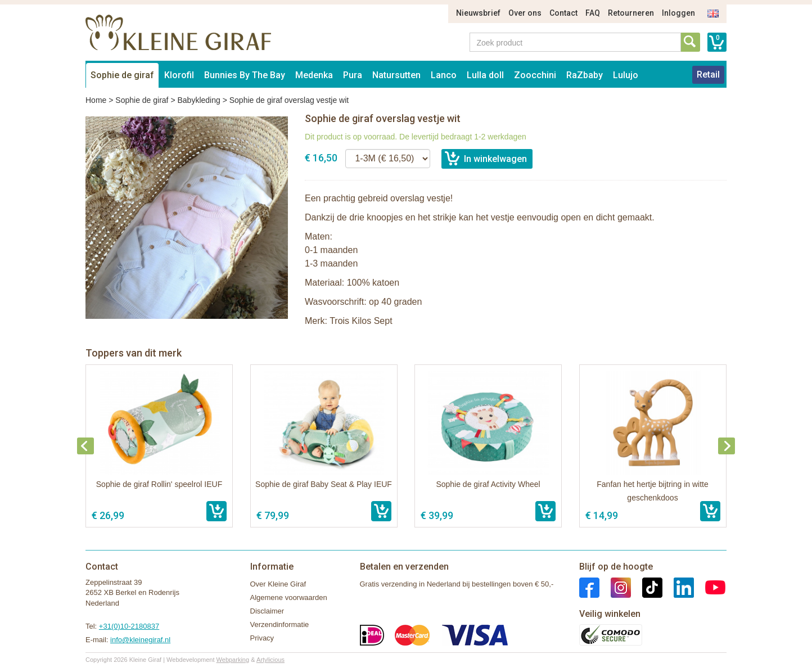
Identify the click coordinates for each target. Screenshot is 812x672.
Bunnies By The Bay (245, 75)
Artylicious (270, 660)
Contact (563, 13)
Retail (708, 75)
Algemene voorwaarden (289, 597)
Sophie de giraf (122, 75)
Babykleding (199, 100)
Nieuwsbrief (478, 13)
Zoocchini (535, 75)
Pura (353, 75)
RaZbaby (585, 75)
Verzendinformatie (280, 624)
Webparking (233, 660)
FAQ (593, 13)
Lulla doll (485, 75)
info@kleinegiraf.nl (140, 640)
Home (96, 100)
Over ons (525, 13)
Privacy (262, 638)
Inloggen (678, 13)
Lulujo (626, 75)
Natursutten (396, 75)
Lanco (444, 75)
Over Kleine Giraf (278, 584)
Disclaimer (267, 611)
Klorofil (179, 75)
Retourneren (631, 13)
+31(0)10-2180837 (129, 626)
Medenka (314, 75)
